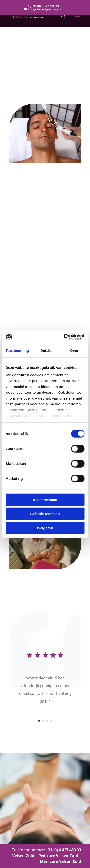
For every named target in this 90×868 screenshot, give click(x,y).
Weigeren (45, 528)
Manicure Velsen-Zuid (60, 861)
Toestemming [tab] (17, 350)
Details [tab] (46, 350)
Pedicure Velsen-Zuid (58, 856)
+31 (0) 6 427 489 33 (45, 6)
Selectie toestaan (45, 514)
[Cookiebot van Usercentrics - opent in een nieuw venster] (64, 337)
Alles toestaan (45, 499)
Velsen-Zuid (23, 856)
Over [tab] (74, 350)
